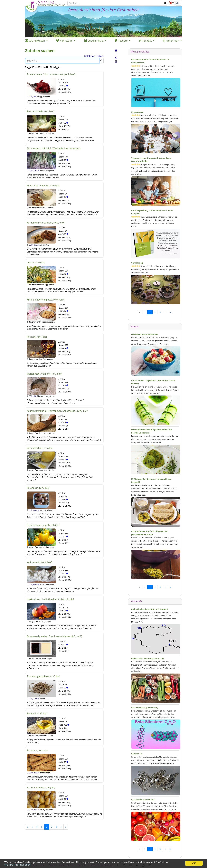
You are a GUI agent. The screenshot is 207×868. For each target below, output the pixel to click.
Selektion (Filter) (94, 56)
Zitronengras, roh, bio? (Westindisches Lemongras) (54, 148)
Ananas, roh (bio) (36, 263)
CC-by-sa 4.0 (34, 810)
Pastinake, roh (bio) (37, 750)
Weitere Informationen (17, 865)
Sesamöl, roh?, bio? (37, 713)
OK (194, 863)
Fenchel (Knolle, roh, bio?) (41, 111)
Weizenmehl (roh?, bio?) (40, 562)
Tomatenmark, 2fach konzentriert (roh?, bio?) (51, 74)
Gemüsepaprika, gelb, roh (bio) (43, 525)
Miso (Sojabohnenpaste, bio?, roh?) (46, 300)
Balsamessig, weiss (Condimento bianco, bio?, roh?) (54, 636)
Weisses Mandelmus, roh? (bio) (44, 185)
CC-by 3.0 (32, 97)
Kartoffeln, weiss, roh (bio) (41, 788)
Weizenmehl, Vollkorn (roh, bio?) (44, 374)
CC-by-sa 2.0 (34, 510)
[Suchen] (115, 3)
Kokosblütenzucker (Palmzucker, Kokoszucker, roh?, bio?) (58, 411)
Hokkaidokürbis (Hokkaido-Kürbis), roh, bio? (51, 599)
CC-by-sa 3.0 (34, 171)
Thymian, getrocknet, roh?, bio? (44, 676)
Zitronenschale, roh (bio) (40, 448)
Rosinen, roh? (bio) (37, 337)
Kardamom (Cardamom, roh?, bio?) (46, 223)
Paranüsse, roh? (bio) (38, 488)
